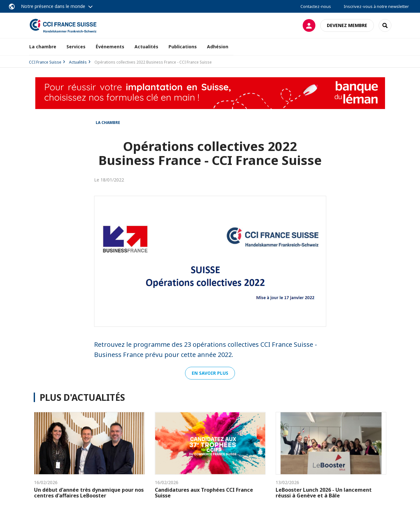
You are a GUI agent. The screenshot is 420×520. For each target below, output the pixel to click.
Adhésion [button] (218, 47)
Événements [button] (110, 47)
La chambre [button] (43, 47)
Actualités (146, 47)
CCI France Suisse (45, 62)
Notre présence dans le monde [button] (53, 6)
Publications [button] (183, 47)
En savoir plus (210, 373)
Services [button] (76, 47)
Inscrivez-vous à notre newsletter (376, 6)
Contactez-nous (316, 6)
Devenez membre (347, 25)
